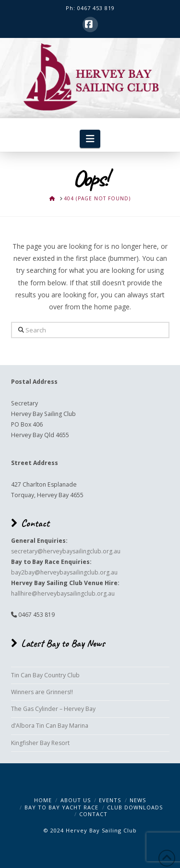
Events (110, 800)
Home (43, 800)
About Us (76, 800)
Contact (93, 814)
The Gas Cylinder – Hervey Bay (53, 709)
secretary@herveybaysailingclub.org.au (66, 551)
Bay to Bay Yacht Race (61, 807)
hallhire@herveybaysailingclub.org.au (63, 593)
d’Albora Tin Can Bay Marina (50, 726)
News (138, 800)
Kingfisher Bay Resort (40, 743)
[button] (90, 139)
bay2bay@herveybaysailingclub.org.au (64, 572)
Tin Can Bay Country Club (45, 675)
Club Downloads (135, 807)
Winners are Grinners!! (42, 692)
